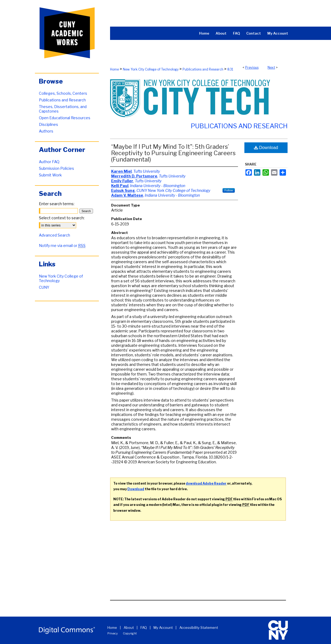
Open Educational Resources (65, 118)
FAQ (144, 628)
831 (230, 69)
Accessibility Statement (199, 628)
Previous (252, 67)
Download (266, 148)
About (129, 628)
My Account (163, 628)
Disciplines (49, 124)
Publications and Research (203, 69)
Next (271, 67)
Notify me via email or (62, 245)
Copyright (130, 633)
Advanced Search (55, 235)
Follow (229, 190)
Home (114, 69)
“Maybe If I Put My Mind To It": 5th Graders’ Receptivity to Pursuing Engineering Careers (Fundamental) (173, 153)
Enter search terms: (57, 204)
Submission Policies (56, 168)
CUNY (44, 287)
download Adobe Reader (206, 483)
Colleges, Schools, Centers (63, 93)
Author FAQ (49, 162)
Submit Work (50, 175)
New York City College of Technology (151, 69)
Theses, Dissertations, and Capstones (63, 109)
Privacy (113, 633)
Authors (46, 131)
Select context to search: (62, 218)
